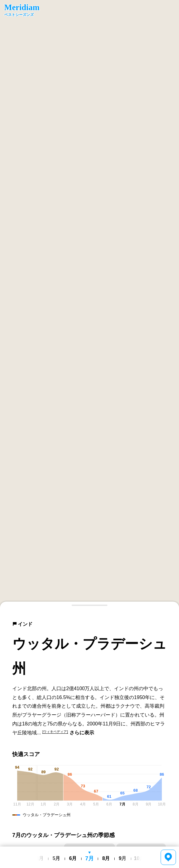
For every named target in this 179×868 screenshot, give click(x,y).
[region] (89, 304)
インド (22, 624)
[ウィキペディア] (55, 732)
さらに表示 (82, 733)
